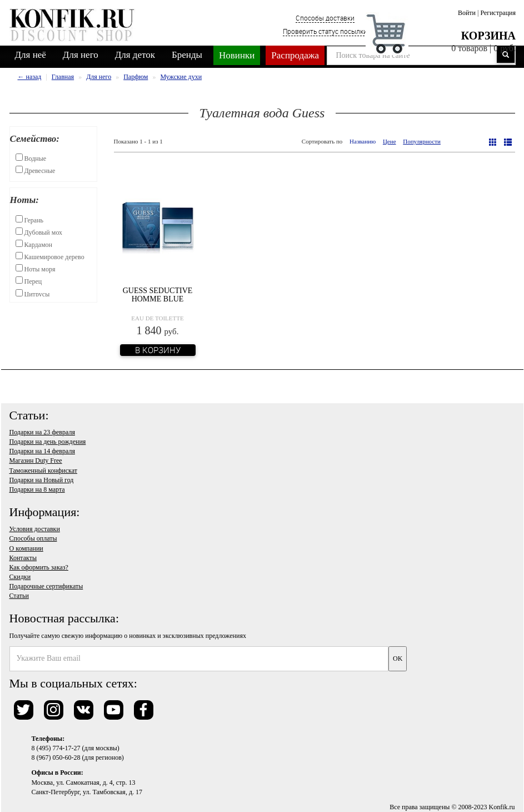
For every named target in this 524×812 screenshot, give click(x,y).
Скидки (20, 577)
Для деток (135, 55)
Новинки (237, 55)
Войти (467, 13)
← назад (30, 77)
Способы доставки (325, 18)
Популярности (422, 141)
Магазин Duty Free (36, 461)
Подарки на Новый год (42, 480)
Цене (390, 141)
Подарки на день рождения (48, 442)
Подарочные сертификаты (46, 586)
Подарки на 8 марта (37, 489)
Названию (363, 141)
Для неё (31, 55)
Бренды (187, 55)
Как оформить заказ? (39, 567)
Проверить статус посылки (325, 31)
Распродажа (295, 55)
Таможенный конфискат (44, 471)
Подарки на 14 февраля (42, 451)
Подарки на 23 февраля (42, 432)
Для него (81, 55)
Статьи (19, 596)
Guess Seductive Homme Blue (158, 295)
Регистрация (498, 13)
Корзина (488, 36)
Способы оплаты (33, 538)
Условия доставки (35, 529)
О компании (26, 548)
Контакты (23, 558)
